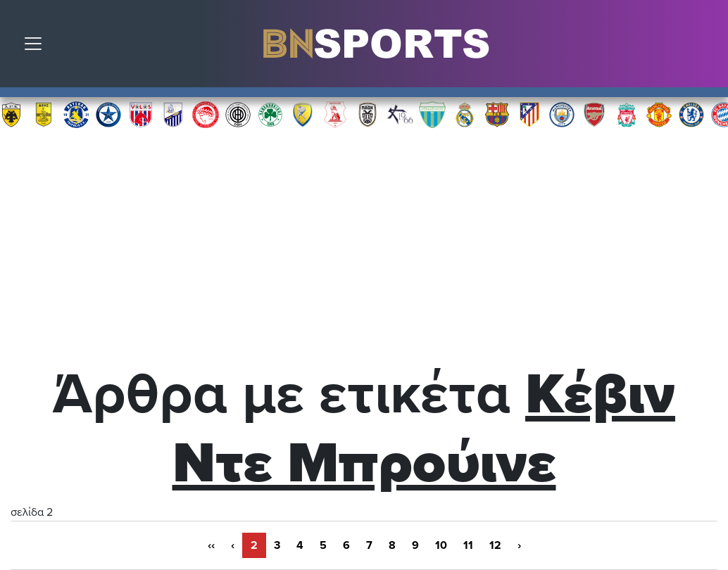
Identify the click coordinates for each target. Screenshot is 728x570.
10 (441, 545)
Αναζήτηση (707, 47)
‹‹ (211, 545)
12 (495, 545)
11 (468, 545)
